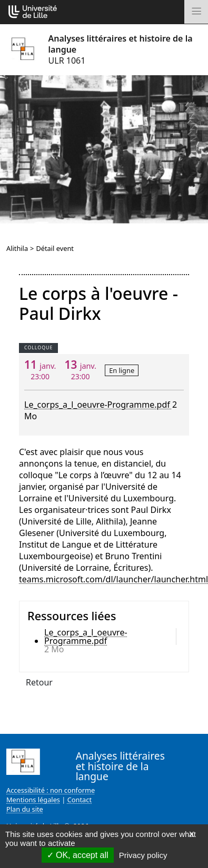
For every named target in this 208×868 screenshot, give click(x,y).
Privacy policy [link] (143, 855)
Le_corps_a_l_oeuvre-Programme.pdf (98, 405)
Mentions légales (33, 800)
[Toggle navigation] (196, 12)
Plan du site (25, 809)
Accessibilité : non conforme (51, 790)
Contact (80, 800)
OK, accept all (78, 855)
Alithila (17, 248)
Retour (39, 682)
